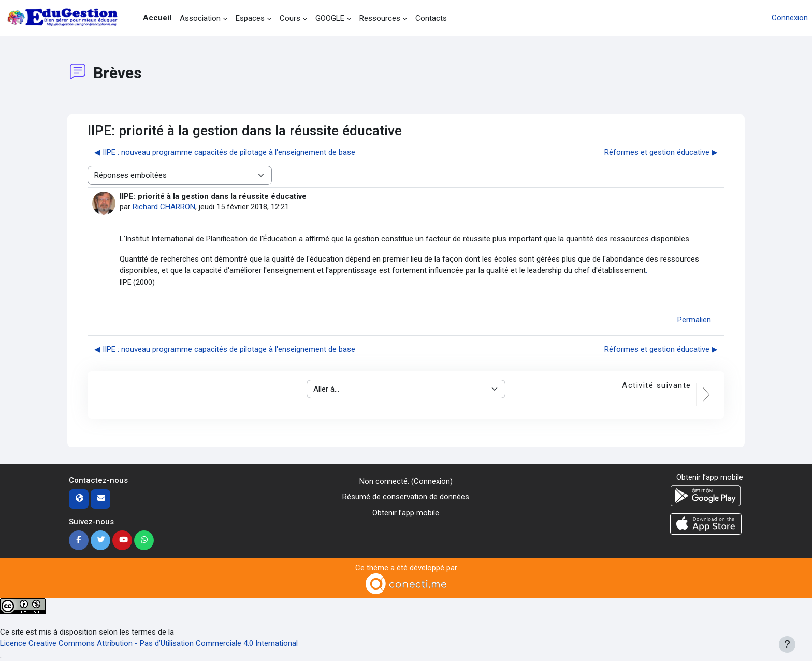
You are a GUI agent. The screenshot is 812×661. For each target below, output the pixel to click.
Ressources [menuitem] (380, 18)
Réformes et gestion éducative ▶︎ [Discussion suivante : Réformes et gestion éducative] (661, 152)
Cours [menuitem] (290, 18)
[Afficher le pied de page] (787, 644)
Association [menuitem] (200, 18)
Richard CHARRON (164, 207)
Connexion (790, 18)
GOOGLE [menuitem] (330, 18)
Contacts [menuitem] (431, 18)
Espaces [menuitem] (250, 18)
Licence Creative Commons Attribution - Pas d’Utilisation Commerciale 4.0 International (149, 643)
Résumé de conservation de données (406, 497)
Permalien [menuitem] (694, 320)
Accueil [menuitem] (157, 18)
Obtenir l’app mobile (406, 513)
